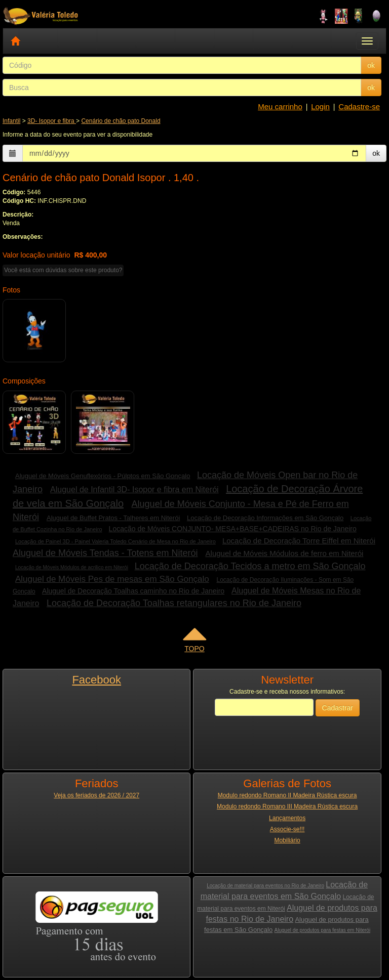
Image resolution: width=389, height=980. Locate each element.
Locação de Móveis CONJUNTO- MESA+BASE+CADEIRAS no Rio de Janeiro (233, 529)
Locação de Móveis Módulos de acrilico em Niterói (72, 567)
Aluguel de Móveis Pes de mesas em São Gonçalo (112, 579)
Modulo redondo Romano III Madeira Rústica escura (287, 806)
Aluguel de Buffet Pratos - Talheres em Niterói (113, 518)
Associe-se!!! (287, 829)
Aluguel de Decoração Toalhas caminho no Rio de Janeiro (133, 591)
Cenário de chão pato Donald (121, 121)
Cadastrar (338, 708)
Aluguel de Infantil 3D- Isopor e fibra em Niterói (134, 489)
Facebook (96, 680)
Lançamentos (287, 818)
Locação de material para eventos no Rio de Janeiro (265, 886)
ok (371, 65)
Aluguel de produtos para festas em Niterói (323, 930)
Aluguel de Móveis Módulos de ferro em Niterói (285, 553)
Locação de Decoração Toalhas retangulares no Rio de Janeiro (174, 603)
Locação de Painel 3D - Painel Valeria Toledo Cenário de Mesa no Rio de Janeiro (115, 541)
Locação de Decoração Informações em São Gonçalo (265, 518)
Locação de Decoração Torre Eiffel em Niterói (299, 541)
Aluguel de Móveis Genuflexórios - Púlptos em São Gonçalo (103, 476)
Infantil (11, 121)
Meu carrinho (280, 106)
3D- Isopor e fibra (52, 121)
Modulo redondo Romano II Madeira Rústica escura (287, 795)
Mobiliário (287, 840)
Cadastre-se (359, 106)
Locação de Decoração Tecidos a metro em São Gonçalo (250, 566)
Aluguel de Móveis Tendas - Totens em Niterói (105, 553)
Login (320, 106)
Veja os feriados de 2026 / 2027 (96, 795)
